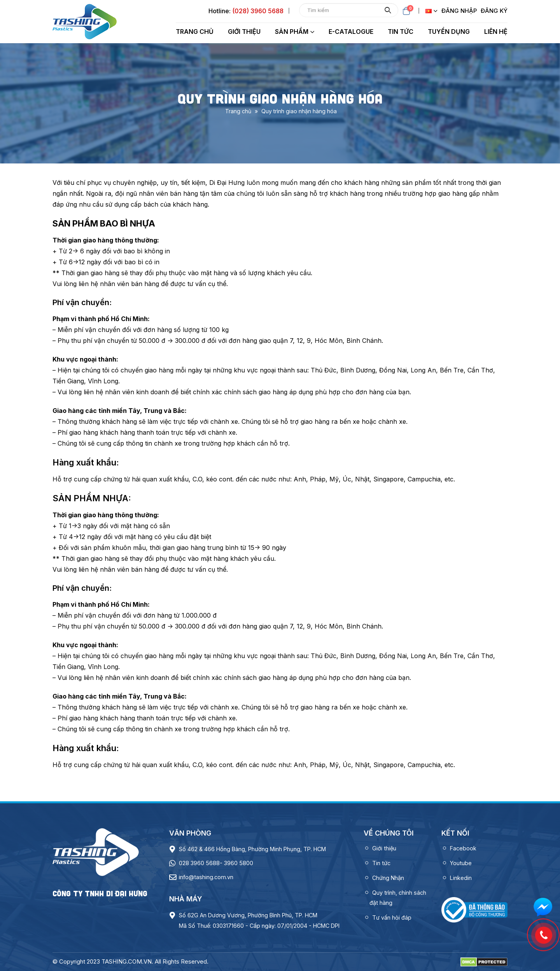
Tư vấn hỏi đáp (392, 917)
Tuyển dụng (449, 32)
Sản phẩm (292, 32)
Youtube (461, 863)
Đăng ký (494, 11)
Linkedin (461, 878)
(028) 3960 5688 (258, 11)
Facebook (463, 848)
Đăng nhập (459, 11)
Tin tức (401, 32)
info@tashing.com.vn (206, 877)
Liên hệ (496, 32)
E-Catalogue (351, 32)
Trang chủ (195, 32)
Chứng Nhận (388, 878)
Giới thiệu (244, 32)
